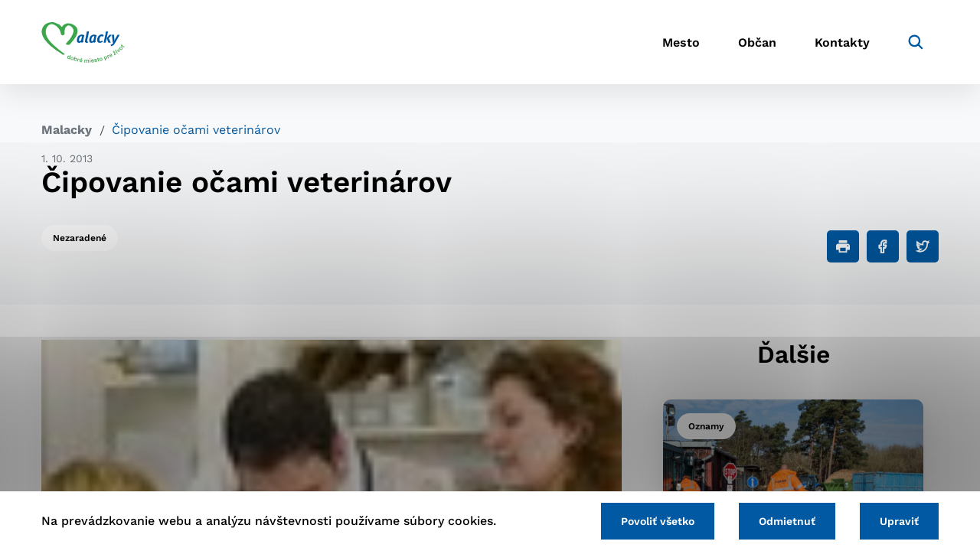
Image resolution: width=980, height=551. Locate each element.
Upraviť (899, 521)
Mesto (681, 42)
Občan (757, 42)
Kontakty (842, 42)
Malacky (67, 130)
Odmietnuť (787, 521)
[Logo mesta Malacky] (83, 42)
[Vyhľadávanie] (916, 42)
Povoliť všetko (658, 521)
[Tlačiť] (843, 246)
